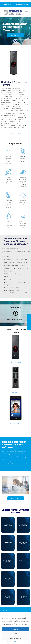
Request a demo (29, 322)
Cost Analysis (23, 561)
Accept (16, 629)
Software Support (8, 597)
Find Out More (15, 498)
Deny (15, 634)
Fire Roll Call (8, 543)
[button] (29, 614)
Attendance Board (23, 543)
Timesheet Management (23, 525)
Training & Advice (23, 597)
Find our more (15, 35)
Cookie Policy (10, 642)
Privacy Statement (19, 642)
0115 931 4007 (7, 5)
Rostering (23, 579)
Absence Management (8, 525)
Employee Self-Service (8, 561)
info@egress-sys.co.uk (22, 5)
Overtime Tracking (8, 579)
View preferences (15, 638)
